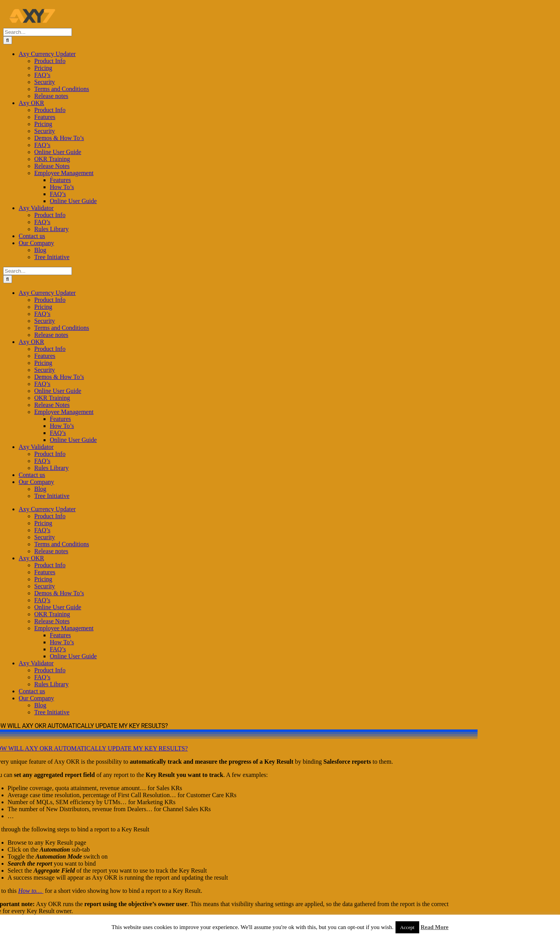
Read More (434, 927)
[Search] (8, 40)
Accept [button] (407, 927)
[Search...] (38, 32)
